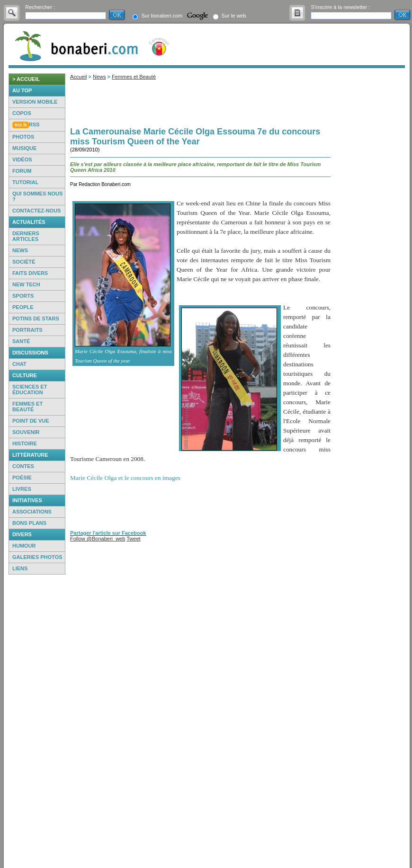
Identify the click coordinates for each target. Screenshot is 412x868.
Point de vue (31, 421)
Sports (23, 296)
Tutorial (25, 182)
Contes (23, 466)
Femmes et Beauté (134, 77)
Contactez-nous (36, 211)
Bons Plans (29, 523)
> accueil (26, 79)
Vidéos (22, 159)
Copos (22, 113)
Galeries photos (37, 557)
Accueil (78, 77)
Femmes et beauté (27, 407)
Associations (32, 512)
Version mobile (35, 102)
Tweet (133, 539)
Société (24, 262)
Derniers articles (26, 236)
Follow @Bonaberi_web (98, 539)
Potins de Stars (36, 319)
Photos (23, 137)
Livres (22, 489)
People (23, 307)
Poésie (22, 478)
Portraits (27, 330)
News (20, 250)
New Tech (26, 284)
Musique (24, 148)
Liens (20, 568)
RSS (34, 124)
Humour (24, 546)
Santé (21, 341)
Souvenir (26, 432)
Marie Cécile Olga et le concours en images (125, 478)
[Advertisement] (37, 721)
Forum (22, 171)
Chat (19, 364)
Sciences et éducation (30, 390)
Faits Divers (30, 273)
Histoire (25, 443)
